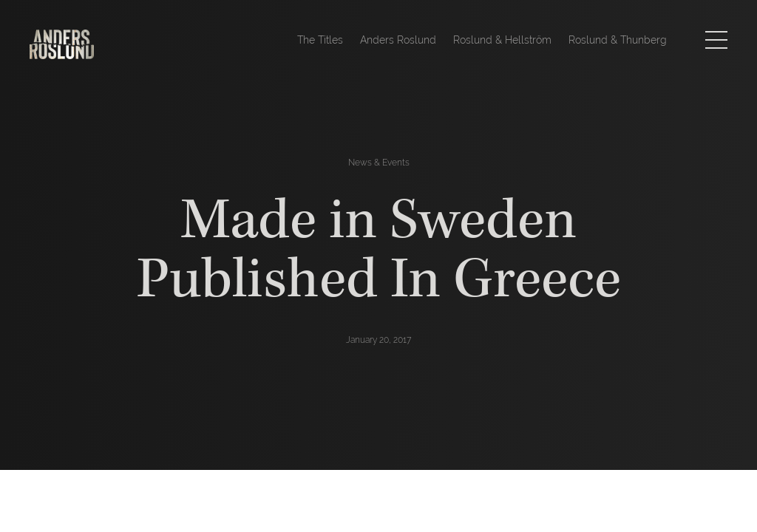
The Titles (320, 40)
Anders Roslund (398, 40)
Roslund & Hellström (502, 40)
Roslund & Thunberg (618, 40)
